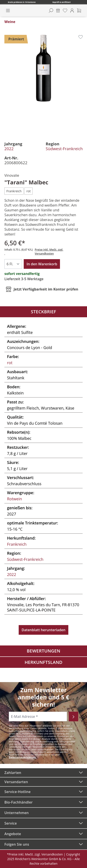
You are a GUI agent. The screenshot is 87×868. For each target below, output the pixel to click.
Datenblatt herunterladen (43, 630)
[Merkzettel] (65, 11)
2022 (9, 149)
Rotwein (14, 499)
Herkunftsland (43, 662)
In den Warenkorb (42, 264)
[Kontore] (58, 11)
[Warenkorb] (79, 11)
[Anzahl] (13, 264)
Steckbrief (44, 312)
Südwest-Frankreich (64, 149)
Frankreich (17, 544)
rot (10, 363)
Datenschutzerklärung (22, 757)
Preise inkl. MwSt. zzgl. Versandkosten (49, 252)
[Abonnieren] (73, 717)
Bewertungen (44, 651)
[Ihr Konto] (72, 11)
